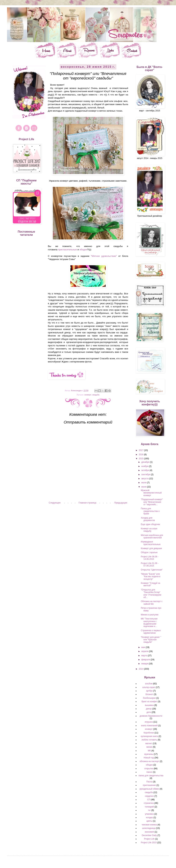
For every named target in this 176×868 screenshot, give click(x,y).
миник (149, 747)
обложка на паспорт (149, 761)
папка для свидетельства (151, 776)
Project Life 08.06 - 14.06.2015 (150, 558)
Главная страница (88, 503)
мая (144, 647)
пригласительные (67, 250)
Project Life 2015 (149, 843)
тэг (149, 810)
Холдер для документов (148, 519)
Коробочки (149, 733)
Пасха (149, 782)
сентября (146, 475)
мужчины (149, 754)
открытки (149, 769)
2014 (142, 669)
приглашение (149, 785)
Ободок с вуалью (149, 552)
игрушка (149, 722)
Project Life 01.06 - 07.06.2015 (150, 565)
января (145, 664)
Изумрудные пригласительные (151, 543)
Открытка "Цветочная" (152, 570)
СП (149, 800)
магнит (149, 743)
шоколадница (149, 828)
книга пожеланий (149, 726)
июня (144, 487)
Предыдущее (121, 503)
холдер (149, 817)
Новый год (149, 758)
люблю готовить (149, 740)
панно (149, 772)
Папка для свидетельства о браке (150, 511)
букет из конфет (149, 702)
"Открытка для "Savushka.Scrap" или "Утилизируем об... (151, 594)
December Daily (149, 835)
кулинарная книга (149, 736)
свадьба (96, 395)
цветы (149, 821)
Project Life (149, 839)
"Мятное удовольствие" (104, 256)
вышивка (149, 705)
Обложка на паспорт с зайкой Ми (152, 603)
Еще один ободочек (150, 524)
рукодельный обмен (149, 789)
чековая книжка (149, 825)
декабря (146, 462)
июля (144, 483)
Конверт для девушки (151, 548)
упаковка (149, 814)
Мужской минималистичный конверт (151, 493)
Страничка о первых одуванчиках (151, 632)
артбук (149, 691)
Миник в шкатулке (150, 615)
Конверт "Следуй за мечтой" (150, 584)
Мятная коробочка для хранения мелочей (152, 536)
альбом (149, 684)
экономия (149, 832)
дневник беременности (151, 716)
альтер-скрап (149, 687)
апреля (145, 651)
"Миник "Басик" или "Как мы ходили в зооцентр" (151, 577)
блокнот (149, 694)
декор (149, 709)
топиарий (149, 807)
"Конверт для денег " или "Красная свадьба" (151, 640)
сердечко (149, 796)
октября (145, 470)
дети (149, 712)
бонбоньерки (149, 698)
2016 (142, 455)
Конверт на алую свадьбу (149, 530)
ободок (83, 250)
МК (149, 751)
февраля (146, 660)
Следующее (55, 503)
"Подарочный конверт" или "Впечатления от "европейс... (152, 502)
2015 (142, 459)
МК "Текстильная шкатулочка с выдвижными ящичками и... (149, 622)
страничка (149, 803)
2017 (142, 450)
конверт (88, 395)
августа (145, 479)
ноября (145, 466)
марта (145, 656)
